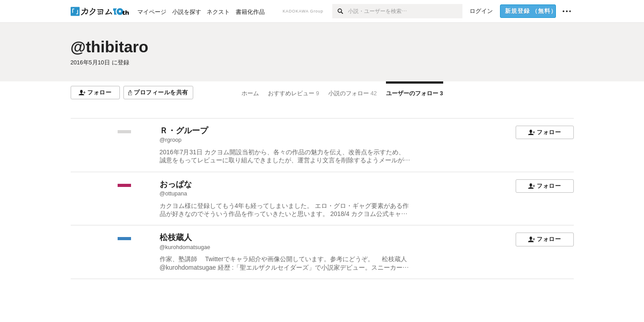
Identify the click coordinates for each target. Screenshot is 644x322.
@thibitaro (110, 47)
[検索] (340, 11)
